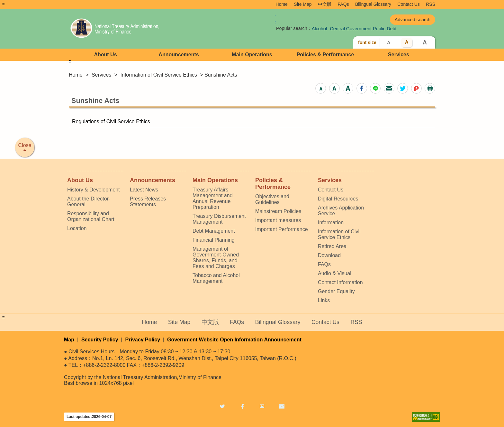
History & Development (94, 190)
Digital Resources (338, 199)
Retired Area (332, 246)
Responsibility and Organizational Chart (91, 216)
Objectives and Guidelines (272, 199)
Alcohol (319, 29)
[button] (321, 88)
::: (4, 4)
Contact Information (340, 282)
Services (399, 55)
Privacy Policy (143, 340)
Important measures (278, 220)
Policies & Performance (325, 55)
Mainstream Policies (278, 211)
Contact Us (409, 4)
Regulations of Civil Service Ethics (111, 121)
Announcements (179, 55)
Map (69, 340)
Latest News (144, 190)
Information (331, 223)
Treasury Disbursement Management (219, 219)
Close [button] (25, 145)
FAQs (343, 4)
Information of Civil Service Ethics (159, 75)
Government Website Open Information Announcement (234, 340)
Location (77, 228)
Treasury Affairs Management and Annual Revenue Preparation (213, 198)
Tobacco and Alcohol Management (216, 278)
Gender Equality (336, 291)
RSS (431, 4)
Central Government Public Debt (363, 29)
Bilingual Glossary (373, 4)
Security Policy (100, 340)
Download (329, 255)
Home (282, 4)
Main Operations (252, 55)
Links (324, 300)
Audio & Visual (335, 273)
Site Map (303, 4)
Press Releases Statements (148, 202)
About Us (105, 55)
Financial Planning (214, 240)
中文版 (325, 4)
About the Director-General (89, 202)
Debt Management (214, 231)
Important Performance (282, 229)
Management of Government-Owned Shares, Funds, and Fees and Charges (216, 258)
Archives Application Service (341, 211)
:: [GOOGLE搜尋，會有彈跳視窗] (275, 19)
